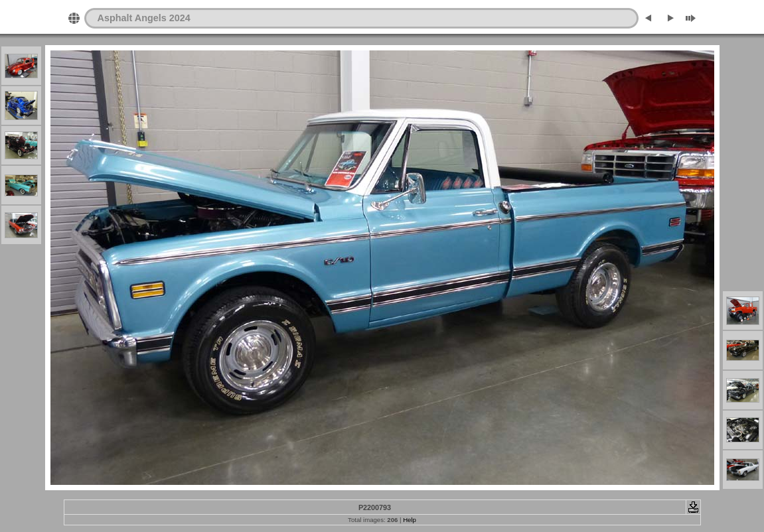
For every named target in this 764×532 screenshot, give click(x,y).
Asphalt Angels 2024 (144, 18)
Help (410, 520)
